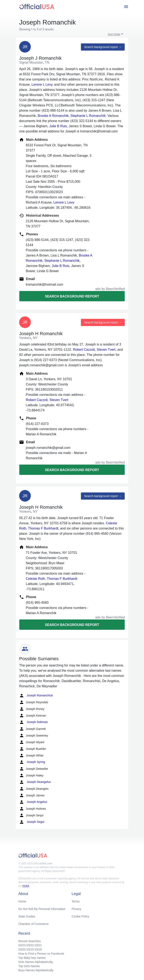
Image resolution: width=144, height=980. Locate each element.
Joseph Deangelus (35, 782)
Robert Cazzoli (84, 350)
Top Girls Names (29, 966)
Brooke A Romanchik (53, 116)
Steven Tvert (106, 350)
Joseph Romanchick (36, 696)
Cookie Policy (80, 916)
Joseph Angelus (33, 802)
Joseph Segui (32, 822)
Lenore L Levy (42, 85)
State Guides (27, 916)
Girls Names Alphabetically (36, 962)
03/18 (38, 949)
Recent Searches (29, 941)
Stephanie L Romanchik (88, 116)
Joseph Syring (32, 762)
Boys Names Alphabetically (36, 970)
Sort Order (114, 34)
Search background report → (103, 47)
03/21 (38, 945)
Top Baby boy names (32, 958)
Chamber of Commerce (34, 924)
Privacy (76, 909)
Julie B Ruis (58, 126)
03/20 (22, 949)
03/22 (30, 945)
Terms (76, 901)
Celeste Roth (35, 579)
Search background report (72, 296)
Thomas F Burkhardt (43, 528)
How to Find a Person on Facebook (41, 954)
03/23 (22, 945)
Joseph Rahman (34, 722)
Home (22, 901)
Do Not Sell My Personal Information (42, 909)
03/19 (30, 949)
